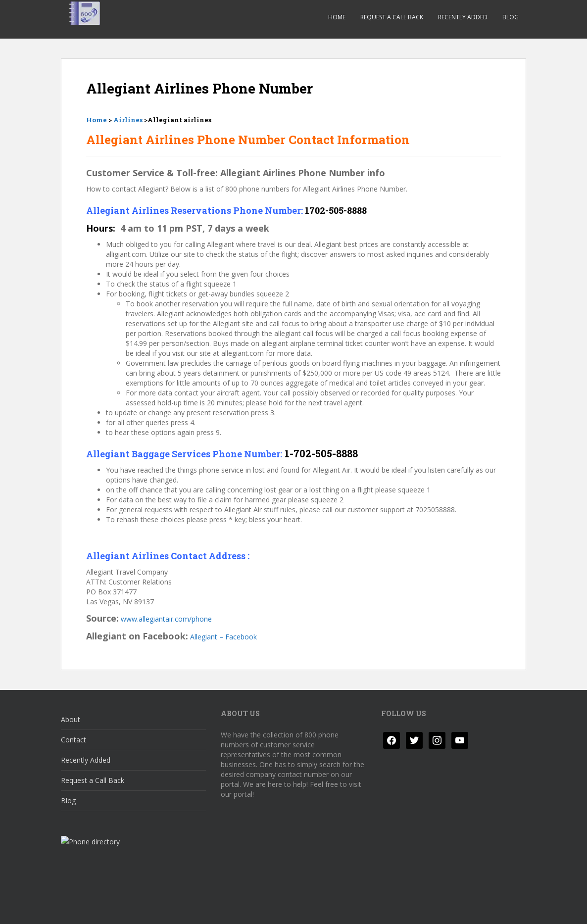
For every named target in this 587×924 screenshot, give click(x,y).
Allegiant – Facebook (223, 637)
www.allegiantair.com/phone (166, 619)
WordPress (511, 908)
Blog (511, 17)
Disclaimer (146, 908)
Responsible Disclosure (215, 908)
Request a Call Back (392, 17)
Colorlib (447, 908)
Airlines (128, 120)
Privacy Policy (91, 908)
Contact (73, 740)
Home (337, 17)
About (71, 719)
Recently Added (463, 17)
